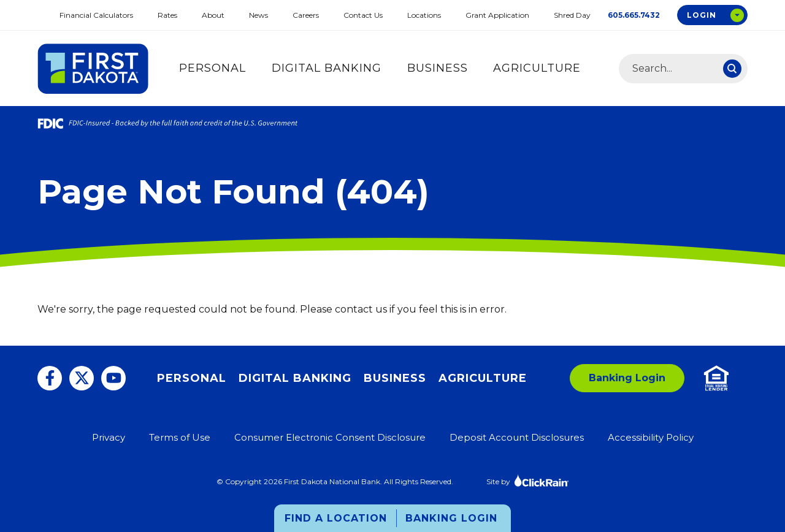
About (213, 15)
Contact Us (363, 15)
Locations (424, 15)
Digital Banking (327, 68)
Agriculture (537, 68)
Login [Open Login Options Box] (702, 15)
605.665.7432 (634, 15)
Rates (167, 15)
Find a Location (336, 518)
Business (438, 68)
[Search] (732, 69)
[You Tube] (113, 378)
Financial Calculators (96, 15)
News (258, 15)
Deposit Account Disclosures (517, 437)
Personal (213, 68)
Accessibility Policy (651, 437)
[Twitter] (82, 378)
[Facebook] (50, 378)
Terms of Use (180, 437)
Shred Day (572, 15)
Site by (528, 480)
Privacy (109, 437)
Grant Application (497, 15)
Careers (306, 15)
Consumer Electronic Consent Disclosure (330, 437)
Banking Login (451, 518)
